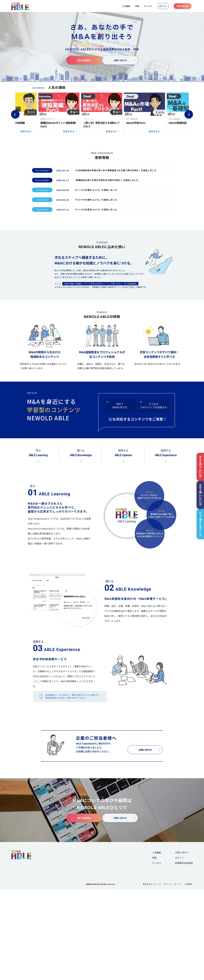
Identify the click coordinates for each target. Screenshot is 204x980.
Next (189, 114)
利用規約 (189, 975)
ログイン (163, 6)
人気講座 (126, 6)
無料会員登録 (183, 6)
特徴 (137, 6)
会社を (200, 467)
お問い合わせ (124, 60)
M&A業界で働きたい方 (200, 524)
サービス (148, 6)
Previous (15, 114)
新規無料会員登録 (184, 954)
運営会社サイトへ (152, 975)
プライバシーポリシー (173, 975)
